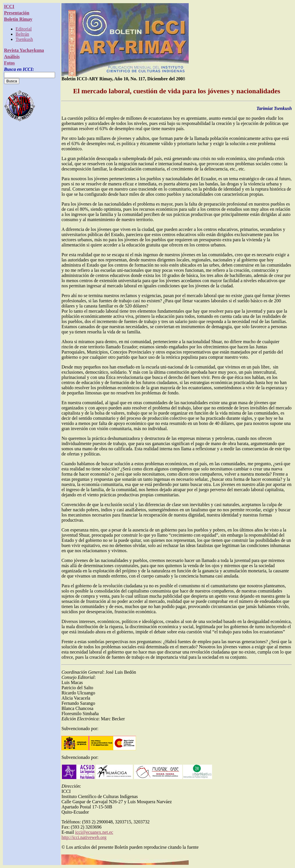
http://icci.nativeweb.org (84, 837)
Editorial (24, 29)
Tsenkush (24, 39)
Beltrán (22, 34)
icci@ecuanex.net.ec (94, 832)
